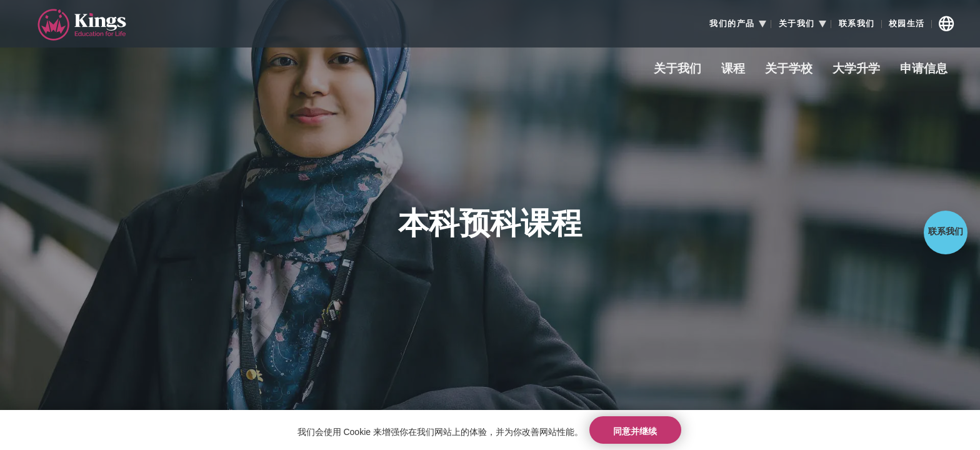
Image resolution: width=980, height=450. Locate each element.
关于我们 (677, 69)
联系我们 (857, 24)
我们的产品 (732, 24)
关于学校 (789, 69)
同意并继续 (635, 428)
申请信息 (924, 69)
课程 (733, 69)
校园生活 (907, 24)
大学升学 (856, 69)
